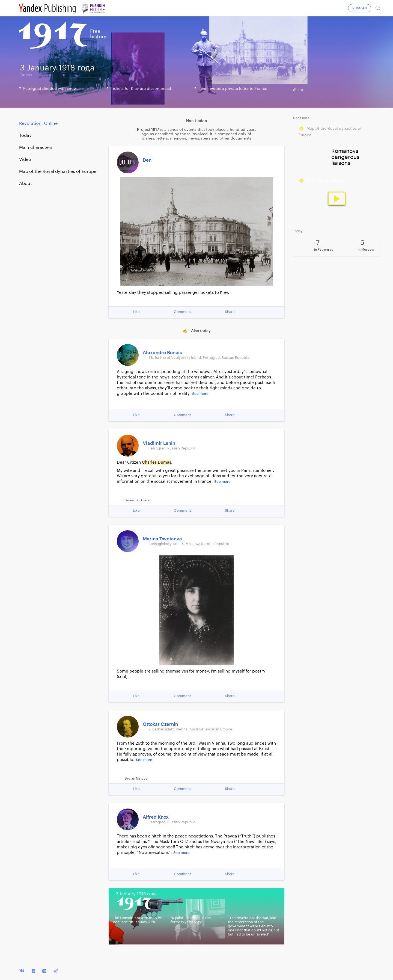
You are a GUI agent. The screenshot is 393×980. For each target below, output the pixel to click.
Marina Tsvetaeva (162, 539)
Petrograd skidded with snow (50, 89)
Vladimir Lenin (159, 443)
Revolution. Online (38, 123)
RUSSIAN (360, 8)
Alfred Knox (156, 817)
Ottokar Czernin (160, 724)
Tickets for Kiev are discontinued (141, 89)
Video (25, 159)
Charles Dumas (157, 462)
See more (200, 394)
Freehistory (98, 34)
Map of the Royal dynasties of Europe (58, 171)
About (26, 183)
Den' (148, 160)
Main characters (36, 147)
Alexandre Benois (162, 353)
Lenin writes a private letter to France (233, 89)
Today (25, 135)
